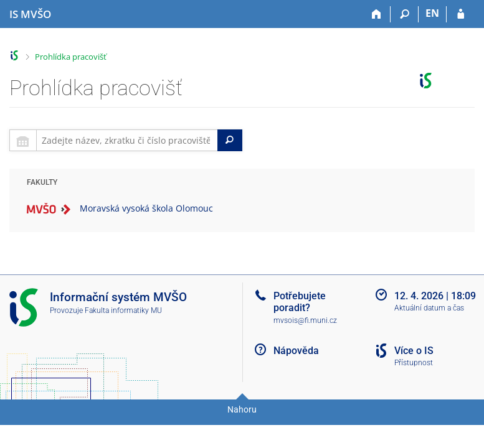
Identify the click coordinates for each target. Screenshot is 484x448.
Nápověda (296, 351)
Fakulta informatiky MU (123, 310)
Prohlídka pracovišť (71, 57)
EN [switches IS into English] (432, 13)
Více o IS (414, 351)
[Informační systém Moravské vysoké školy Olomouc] (30, 14)
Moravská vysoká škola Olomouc (146, 208)
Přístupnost (414, 363)
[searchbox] (127, 140)
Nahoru (242, 409)
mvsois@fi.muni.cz (305, 320)
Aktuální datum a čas (429, 308)
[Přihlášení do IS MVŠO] (461, 14)
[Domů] (377, 14)
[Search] (230, 140)
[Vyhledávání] (405, 14)
